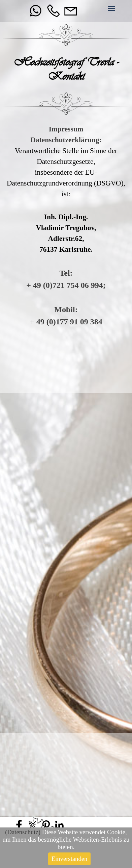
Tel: (66, 273)
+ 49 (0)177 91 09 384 (66, 322)
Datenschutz (22, 832)
